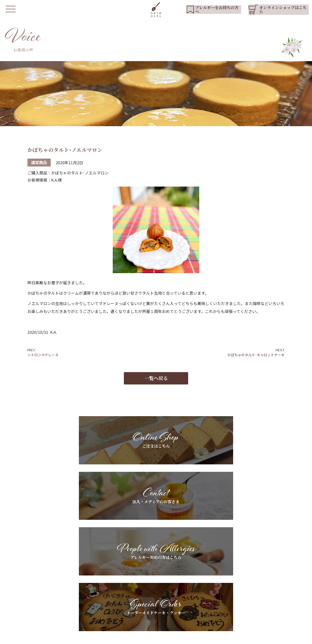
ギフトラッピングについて (211, 592)
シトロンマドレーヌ (43, 355)
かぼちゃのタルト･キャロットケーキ (256, 355)
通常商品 (39, 163)
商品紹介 (122, 596)
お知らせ (245, 579)
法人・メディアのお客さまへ (213, 583)
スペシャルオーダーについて (165, 596)
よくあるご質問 (154, 605)
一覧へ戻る (156, 382)
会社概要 (148, 638)
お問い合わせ (248, 596)
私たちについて (127, 588)
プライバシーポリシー (119, 638)
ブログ (243, 588)
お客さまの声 (201, 600)
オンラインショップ (131, 620)
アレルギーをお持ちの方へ (163, 588)
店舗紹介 (122, 605)
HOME (121, 579)
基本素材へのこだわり (159, 579)
